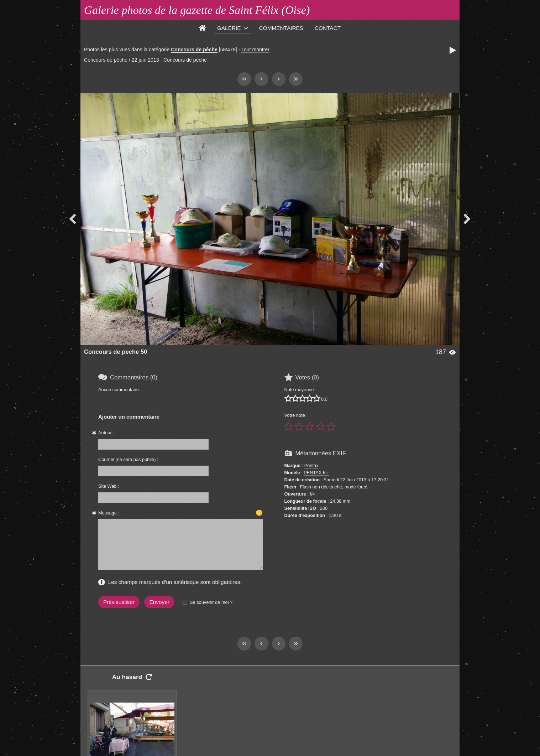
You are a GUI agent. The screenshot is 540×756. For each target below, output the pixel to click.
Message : (109, 513)
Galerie (229, 28)
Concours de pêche (194, 50)
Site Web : (109, 486)
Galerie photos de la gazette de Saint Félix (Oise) (197, 10)
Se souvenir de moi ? (211, 602)
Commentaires (281, 28)
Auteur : (106, 433)
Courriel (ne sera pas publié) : (128, 459)
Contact (328, 28)
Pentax (311, 465)
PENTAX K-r (316, 473)
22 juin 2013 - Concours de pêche (169, 60)
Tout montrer (255, 50)
